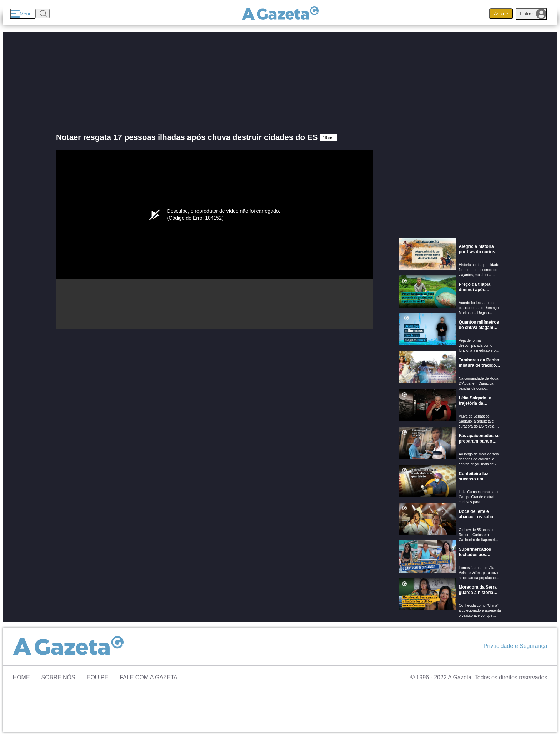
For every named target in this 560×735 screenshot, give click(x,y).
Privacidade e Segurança (516, 646)
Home (21, 677)
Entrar (533, 14)
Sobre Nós (58, 677)
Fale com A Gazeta (149, 677)
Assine (501, 14)
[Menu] (23, 14)
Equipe (97, 677)
